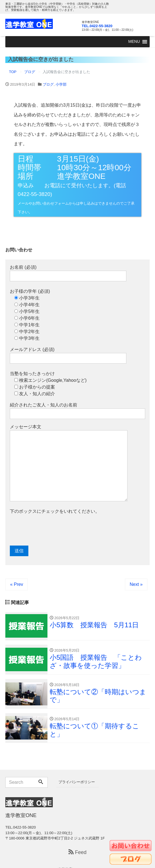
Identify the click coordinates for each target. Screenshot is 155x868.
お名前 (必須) (68, 273)
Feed (77, 853)
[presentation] (53, 530)
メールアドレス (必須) (68, 355)
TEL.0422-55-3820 (97, 26)
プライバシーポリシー (77, 782)
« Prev (17, 584)
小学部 (61, 84)
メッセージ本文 (69, 463)
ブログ (48, 84)
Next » (136, 584)
